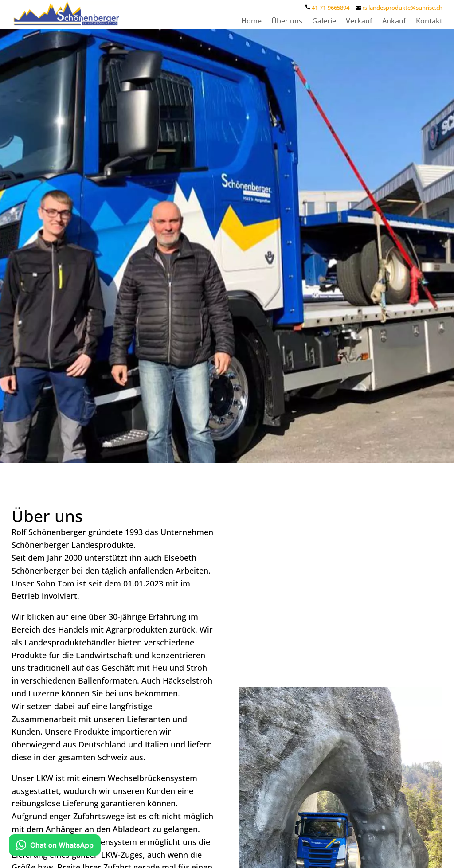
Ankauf (394, 22)
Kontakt (429, 22)
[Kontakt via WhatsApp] (55, 847)
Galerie (324, 22)
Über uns (287, 22)
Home (251, 22)
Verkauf (359, 22)
